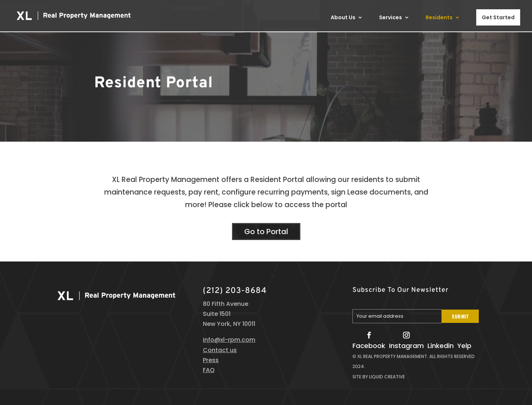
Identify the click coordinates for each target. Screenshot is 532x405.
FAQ (209, 370)
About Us (343, 18)
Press (211, 360)
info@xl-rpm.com (229, 340)
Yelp (464, 346)
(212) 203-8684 (235, 291)
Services (391, 18)
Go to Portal (266, 232)
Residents (439, 18)
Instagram (406, 346)
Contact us (220, 350)
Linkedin (441, 346)
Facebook (369, 346)
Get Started (498, 17)
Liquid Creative (387, 377)
